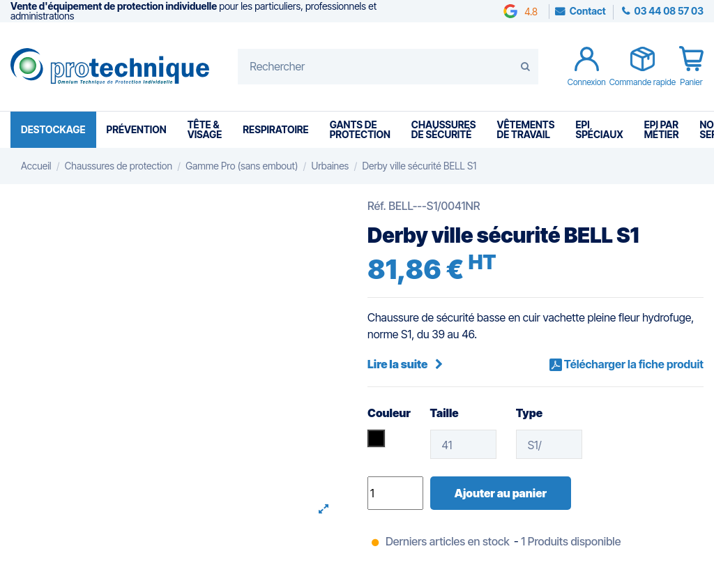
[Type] (549, 444)
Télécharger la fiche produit (633, 364)
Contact (588, 11)
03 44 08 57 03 (668, 11)
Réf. (377, 206)
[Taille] (464, 444)
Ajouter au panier (501, 493)
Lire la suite (405, 364)
